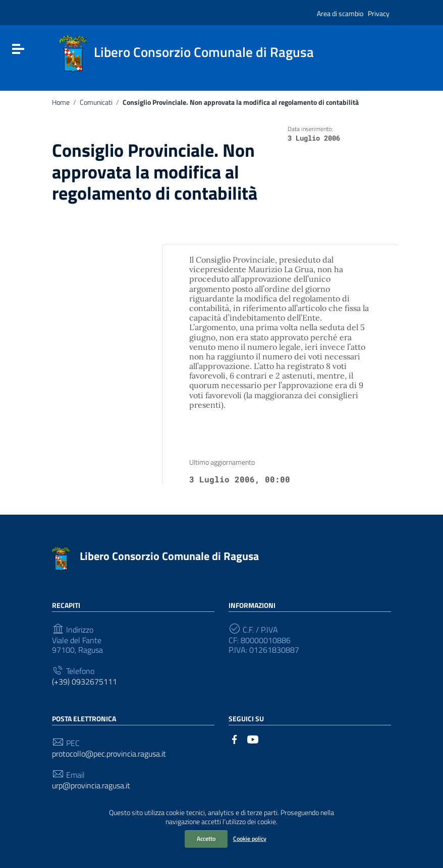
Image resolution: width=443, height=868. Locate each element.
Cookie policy (250, 839)
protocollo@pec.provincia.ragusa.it (109, 754)
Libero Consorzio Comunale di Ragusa (169, 556)
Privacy (379, 13)
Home (61, 102)
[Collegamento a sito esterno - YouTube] (253, 738)
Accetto (206, 839)
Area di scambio (340, 13)
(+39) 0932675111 (85, 682)
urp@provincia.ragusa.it (91, 786)
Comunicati (96, 102)
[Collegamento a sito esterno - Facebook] (235, 738)
